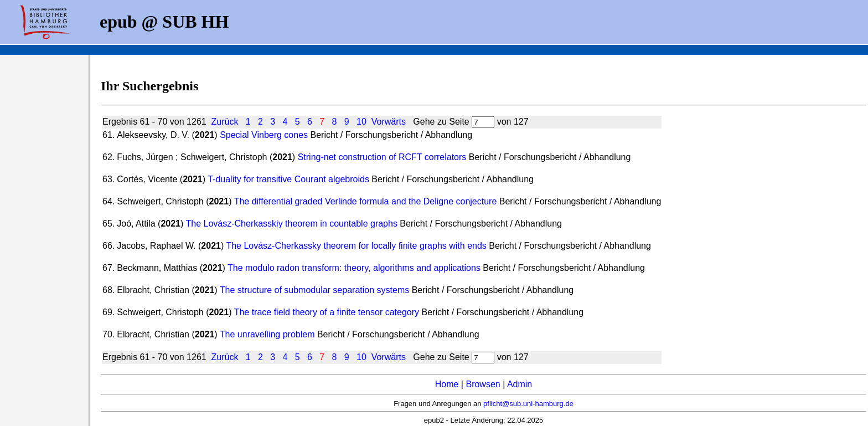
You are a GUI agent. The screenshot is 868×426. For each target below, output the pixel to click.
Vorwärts (389, 122)
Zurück (225, 122)
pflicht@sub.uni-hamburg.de (528, 404)
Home (447, 384)
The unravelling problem (267, 334)
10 (361, 122)
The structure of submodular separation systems (314, 290)
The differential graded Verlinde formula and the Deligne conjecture (366, 201)
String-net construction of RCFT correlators (382, 157)
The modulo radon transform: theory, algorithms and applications (354, 268)
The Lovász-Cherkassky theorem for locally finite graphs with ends (356, 246)
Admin (520, 384)
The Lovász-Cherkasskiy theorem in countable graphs (293, 224)
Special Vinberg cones (264, 135)
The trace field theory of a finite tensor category (327, 312)
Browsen (483, 384)
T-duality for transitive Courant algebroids (288, 179)
